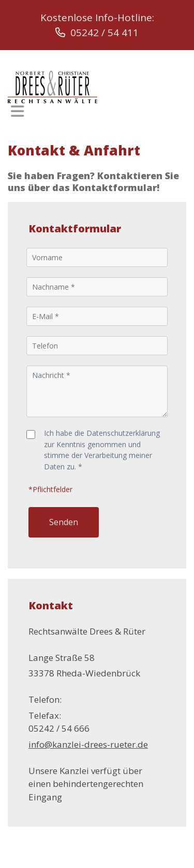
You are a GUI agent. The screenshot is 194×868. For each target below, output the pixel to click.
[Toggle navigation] (17, 111)
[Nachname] (97, 287)
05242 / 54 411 (97, 33)
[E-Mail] (97, 316)
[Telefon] (97, 346)
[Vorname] (97, 257)
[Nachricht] (97, 391)
